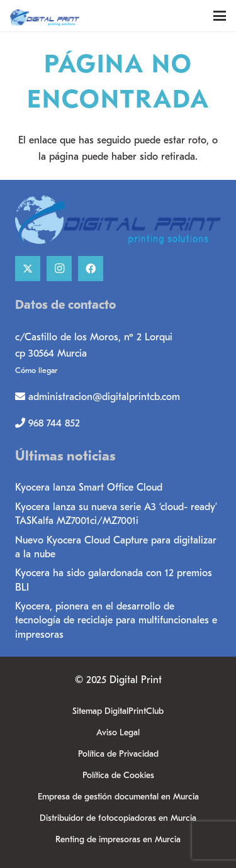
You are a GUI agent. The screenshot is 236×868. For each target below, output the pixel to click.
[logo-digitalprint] (87, 16)
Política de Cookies (118, 775)
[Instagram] (59, 269)
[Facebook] (91, 269)
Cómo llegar (36, 370)
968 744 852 (54, 423)
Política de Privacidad (118, 754)
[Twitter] (28, 269)
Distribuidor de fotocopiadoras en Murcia (118, 818)
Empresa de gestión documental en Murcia (118, 797)
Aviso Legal (118, 732)
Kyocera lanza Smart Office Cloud (89, 487)
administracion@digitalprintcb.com (104, 397)
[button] (220, 16)
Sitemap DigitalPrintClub (118, 711)
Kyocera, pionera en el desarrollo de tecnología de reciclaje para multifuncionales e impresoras (116, 620)
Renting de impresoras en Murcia (118, 839)
